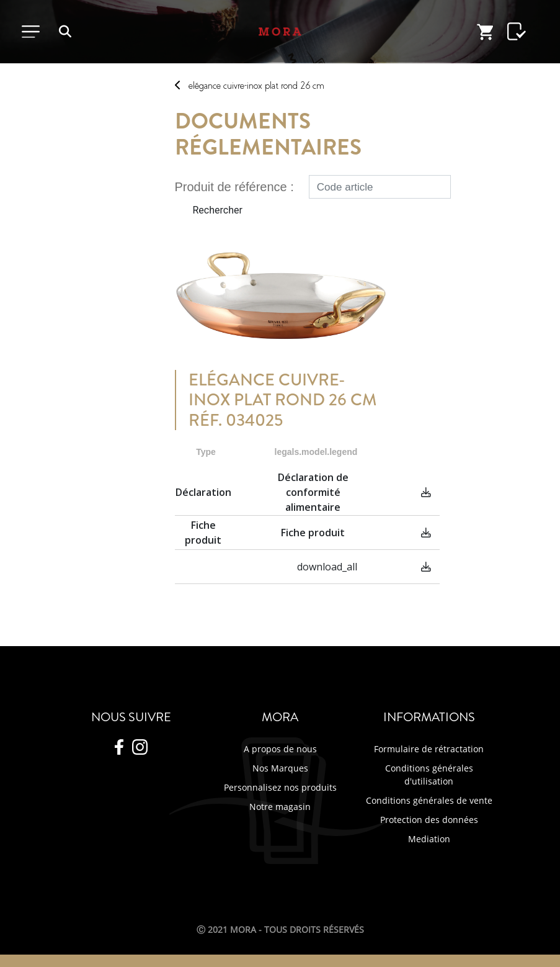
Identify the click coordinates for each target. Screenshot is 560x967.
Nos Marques (280, 768)
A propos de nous (280, 749)
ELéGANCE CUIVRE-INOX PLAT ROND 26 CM (256, 86)
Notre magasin (280, 807)
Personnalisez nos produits (280, 787)
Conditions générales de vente (429, 800)
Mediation (429, 839)
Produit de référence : (234, 187)
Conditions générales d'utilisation (429, 775)
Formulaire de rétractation (429, 749)
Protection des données (429, 820)
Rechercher (218, 210)
